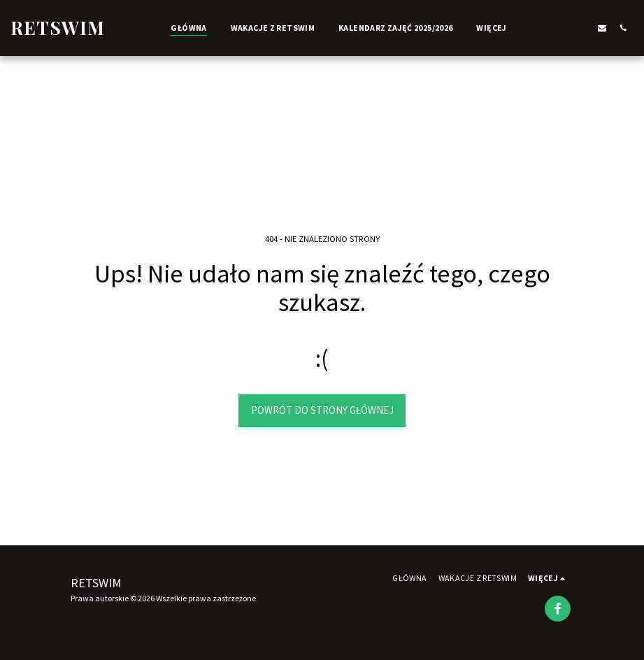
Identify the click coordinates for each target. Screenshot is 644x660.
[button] (560, 28)
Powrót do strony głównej (322, 410)
